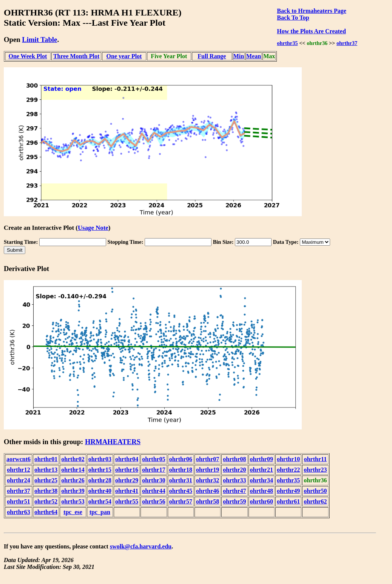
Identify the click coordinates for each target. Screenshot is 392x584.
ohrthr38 (46, 491)
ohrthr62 (315, 501)
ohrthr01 (46, 459)
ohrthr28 (100, 480)
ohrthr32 (208, 480)
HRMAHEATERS (113, 442)
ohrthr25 (46, 480)
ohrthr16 (127, 470)
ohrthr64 (46, 512)
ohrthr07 (208, 459)
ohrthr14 (73, 470)
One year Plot (124, 56)
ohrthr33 (234, 480)
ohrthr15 (100, 470)
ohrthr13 (46, 470)
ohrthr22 (288, 470)
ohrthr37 (347, 43)
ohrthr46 (208, 491)
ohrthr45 (181, 491)
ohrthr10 (288, 459)
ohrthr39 (73, 491)
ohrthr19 (208, 470)
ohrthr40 (100, 491)
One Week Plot (28, 56)
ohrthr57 (181, 501)
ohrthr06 (181, 459)
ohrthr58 (208, 501)
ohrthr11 (315, 459)
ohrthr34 (262, 480)
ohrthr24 (18, 480)
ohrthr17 (154, 470)
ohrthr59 (234, 501)
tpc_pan (100, 512)
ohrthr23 (315, 470)
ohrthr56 (154, 501)
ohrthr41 (127, 491)
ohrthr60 (262, 501)
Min (239, 56)
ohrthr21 (262, 470)
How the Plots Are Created (311, 31)
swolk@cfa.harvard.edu (141, 546)
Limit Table (39, 40)
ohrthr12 (18, 470)
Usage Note (93, 228)
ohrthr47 (234, 491)
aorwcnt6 (19, 459)
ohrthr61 (288, 501)
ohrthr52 (46, 501)
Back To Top (293, 18)
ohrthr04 (127, 459)
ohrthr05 (154, 459)
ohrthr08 (234, 459)
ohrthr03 (100, 459)
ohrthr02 (73, 459)
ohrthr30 (154, 480)
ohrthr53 (73, 501)
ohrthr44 (154, 491)
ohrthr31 (181, 480)
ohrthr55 (127, 501)
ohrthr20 (234, 470)
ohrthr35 (287, 43)
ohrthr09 (262, 459)
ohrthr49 (288, 491)
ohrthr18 (181, 470)
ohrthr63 (18, 512)
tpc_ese (73, 512)
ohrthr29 (127, 480)
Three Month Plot (76, 56)
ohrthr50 (315, 491)
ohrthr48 (262, 491)
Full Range (212, 56)
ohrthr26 (73, 480)
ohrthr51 (18, 501)
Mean (254, 56)
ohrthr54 (100, 501)
